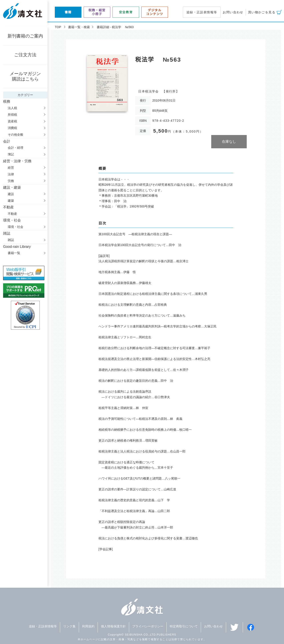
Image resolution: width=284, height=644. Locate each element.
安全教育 (126, 12)
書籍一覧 (14, 253)
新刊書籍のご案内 (25, 36)
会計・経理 (16, 148)
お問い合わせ (233, 12)
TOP (58, 27)
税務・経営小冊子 (97, 12)
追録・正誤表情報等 (202, 12)
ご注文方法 (25, 55)
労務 (11, 181)
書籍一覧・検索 (79, 27)
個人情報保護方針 (113, 626)
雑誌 (11, 240)
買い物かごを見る (262, 12)
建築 (11, 201)
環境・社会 (16, 227)
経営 (11, 168)
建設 (11, 194)
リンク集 (69, 626)
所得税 (12, 115)
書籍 (68, 12)
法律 (11, 174)
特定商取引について (184, 626)
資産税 (12, 121)
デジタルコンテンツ (155, 12)
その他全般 (16, 135)
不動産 (12, 214)
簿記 (11, 154)
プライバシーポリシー (148, 626)
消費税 (12, 128)
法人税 (12, 108)
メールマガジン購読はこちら (25, 76)
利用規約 (88, 626)
